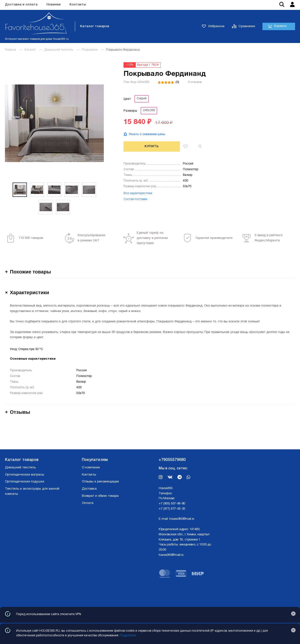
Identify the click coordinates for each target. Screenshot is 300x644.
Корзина (277, 26)
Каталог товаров (95, 26)
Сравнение (243, 27)
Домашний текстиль (59, 50)
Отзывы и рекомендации (100, 482)
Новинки (54, 5)
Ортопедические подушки (25, 482)
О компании (91, 468)
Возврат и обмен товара (100, 496)
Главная (11, 50)
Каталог (30, 50)
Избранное (213, 27)
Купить (152, 146)
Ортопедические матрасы (25, 475)
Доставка (89, 489)
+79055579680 (172, 460)
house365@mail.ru (182, 519)
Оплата (88, 503)
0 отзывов (195, 82)
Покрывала (90, 50)
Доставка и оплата (21, 5)
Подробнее (128, 635)
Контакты (78, 5)
